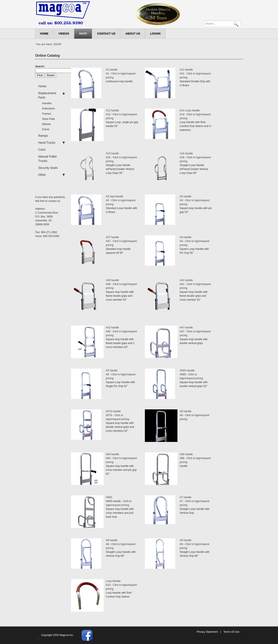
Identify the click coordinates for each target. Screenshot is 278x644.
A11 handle (186, 70)
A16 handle (186, 153)
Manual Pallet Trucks (47, 159)
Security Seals (48, 168)
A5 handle (112, 371)
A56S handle (187, 371)
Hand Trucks (51, 143)
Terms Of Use (231, 632)
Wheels (46, 124)
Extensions (49, 109)
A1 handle (112, 70)
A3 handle (185, 196)
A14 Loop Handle (190, 110)
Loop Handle (113, 581)
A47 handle (186, 328)
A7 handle (185, 497)
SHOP (57, 44)
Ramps (43, 136)
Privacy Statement (207, 632)
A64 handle (112, 454)
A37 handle (112, 237)
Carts (42, 150)
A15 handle (112, 153)
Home (42, 86)
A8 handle (112, 540)
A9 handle (185, 540)
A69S (109, 497)
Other (51, 175)
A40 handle (112, 280)
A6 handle (185, 411)
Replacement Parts (51, 95)
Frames (47, 114)
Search (237, 24)
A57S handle (113, 411)
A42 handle (112, 328)
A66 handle (186, 454)
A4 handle (185, 237)
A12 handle (112, 110)
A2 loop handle (114, 196)
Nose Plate (49, 119)
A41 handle (186, 280)
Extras (46, 129)
